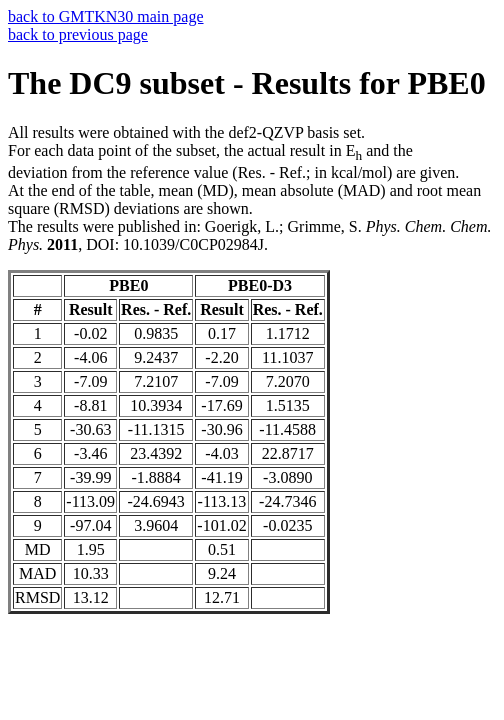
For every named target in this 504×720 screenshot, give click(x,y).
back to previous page (78, 34)
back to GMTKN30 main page (106, 16)
